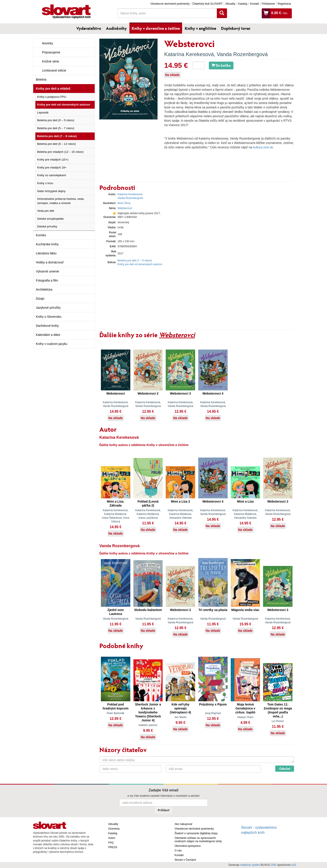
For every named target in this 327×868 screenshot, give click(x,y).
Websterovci (125, 208)
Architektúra (44, 289)
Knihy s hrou (45, 183)
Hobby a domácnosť (50, 262)
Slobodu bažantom (148, 610)
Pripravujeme (51, 52)
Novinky (48, 43)
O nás (178, 851)
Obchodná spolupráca (188, 846)
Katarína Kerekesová (189, 54)
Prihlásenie (268, 4)
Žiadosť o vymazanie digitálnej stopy (196, 833)
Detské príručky (47, 226)
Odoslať (285, 769)
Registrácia (284, 4)
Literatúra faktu (46, 253)
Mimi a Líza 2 (180, 501)
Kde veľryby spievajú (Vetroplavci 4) (181, 708)
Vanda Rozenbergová (242, 54)
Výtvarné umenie (47, 271)
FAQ (111, 843)
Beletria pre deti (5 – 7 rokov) (56, 128)
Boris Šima (124, 203)
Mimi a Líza (245, 501)
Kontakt (255, 4)
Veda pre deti (46, 211)
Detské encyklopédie (50, 219)
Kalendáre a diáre (48, 335)
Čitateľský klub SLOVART (207, 4)
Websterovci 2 (148, 393)
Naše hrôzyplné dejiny (51, 191)
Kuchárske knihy (47, 244)
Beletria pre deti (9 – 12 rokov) (57, 144)
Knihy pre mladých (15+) (53, 160)
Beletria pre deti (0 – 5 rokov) (56, 120)
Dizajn (40, 299)
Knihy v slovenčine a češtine (156, 28)
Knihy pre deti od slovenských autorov (64, 105)
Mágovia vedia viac (245, 610)
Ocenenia (114, 829)
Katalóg (243, 4)
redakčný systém (250, 865)
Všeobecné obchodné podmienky (170, 4)
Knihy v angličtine (200, 28)
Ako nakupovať (184, 824)
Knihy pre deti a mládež (53, 89)
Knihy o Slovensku (49, 317)
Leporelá (43, 113)
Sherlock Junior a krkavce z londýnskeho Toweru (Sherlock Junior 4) (148, 712)
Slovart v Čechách (185, 860)
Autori (112, 838)
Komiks (41, 235)
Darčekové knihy (47, 326)
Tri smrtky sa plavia (213, 610)
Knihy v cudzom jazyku (52, 344)
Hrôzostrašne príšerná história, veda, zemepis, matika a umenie (61, 201)
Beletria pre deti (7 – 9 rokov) (57, 136)
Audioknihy (116, 28)
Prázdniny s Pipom (213, 704)
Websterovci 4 (213, 393)
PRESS (113, 847)
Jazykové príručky (48, 308)
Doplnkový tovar (236, 28)
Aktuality (230, 4)
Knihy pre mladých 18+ (52, 167)
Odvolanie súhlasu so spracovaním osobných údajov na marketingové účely (198, 840)
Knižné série (51, 61)
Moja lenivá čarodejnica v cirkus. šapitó (245, 708)
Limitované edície (54, 70)
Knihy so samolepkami (52, 175)
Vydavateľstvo (89, 28)
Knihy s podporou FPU (52, 97)
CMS (274, 865)
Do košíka (221, 65)
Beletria (41, 79)
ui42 (294, 865)
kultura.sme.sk (263, 147)
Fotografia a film (47, 280)
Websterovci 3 (180, 393)
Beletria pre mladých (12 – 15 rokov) (60, 152)
